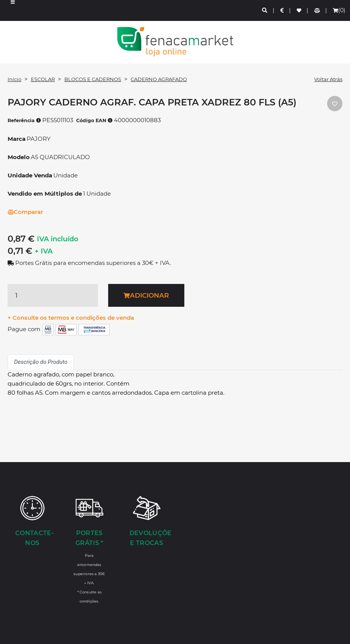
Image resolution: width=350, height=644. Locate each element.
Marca (17, 139)
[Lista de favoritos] (299, 10)
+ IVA (44, 251)
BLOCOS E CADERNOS (93, 79)
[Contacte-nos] (32, 522)
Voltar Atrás (328, 79)
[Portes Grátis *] (89, 549)
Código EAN (94, 120)
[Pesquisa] (265, 10)
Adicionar (146, 295)
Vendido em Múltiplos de (45, 194)
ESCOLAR (43, 79)
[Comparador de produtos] (317, 10)
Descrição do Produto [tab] (41, 362)
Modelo (19, 157)
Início (14, 79)
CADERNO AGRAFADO (159, 79)
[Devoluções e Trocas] (147, 522)
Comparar (25, 212)
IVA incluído (58, 239)
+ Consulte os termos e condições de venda (71, 318)
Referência (24, 120)
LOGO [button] (175, 42)
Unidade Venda (30, 175)
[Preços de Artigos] (282, 10)
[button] (13, 10)
